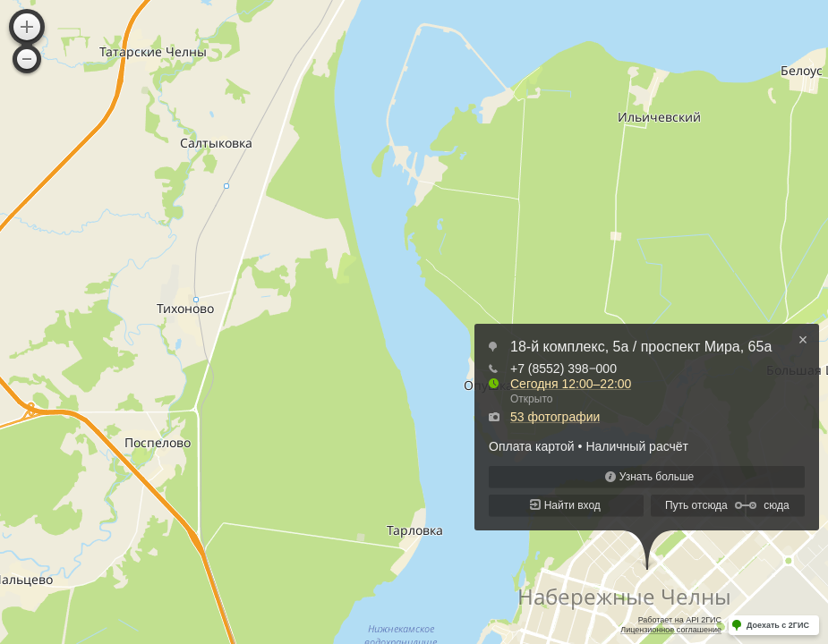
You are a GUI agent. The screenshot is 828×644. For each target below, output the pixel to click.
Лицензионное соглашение (671, 630)
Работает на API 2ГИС (680, 620)
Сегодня (571, 384)
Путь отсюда (696, 505)
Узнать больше (657, 477)
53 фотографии (555, 417)
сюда (776, 505)
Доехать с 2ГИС (778, 625)
